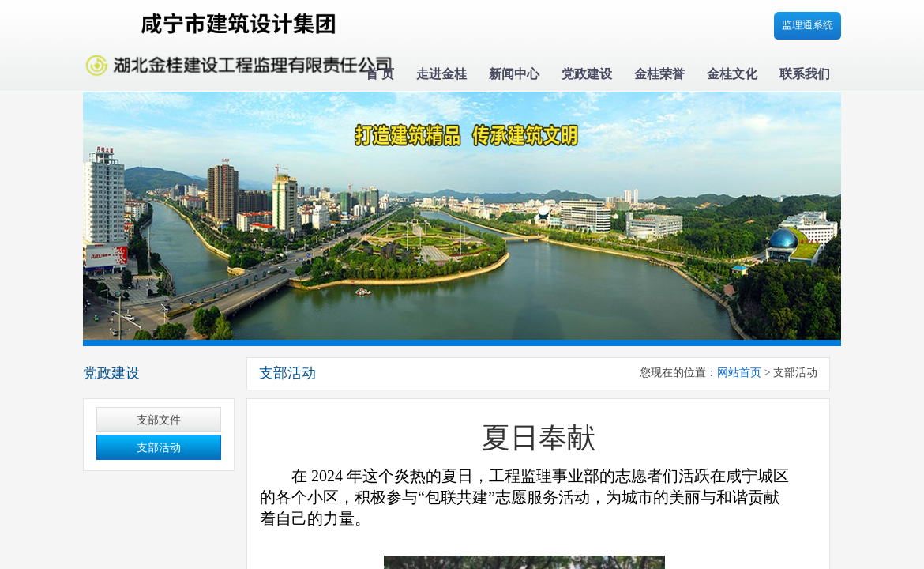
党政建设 (587, 74)
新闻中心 (514, 74)
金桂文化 (732, 74)
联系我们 (805, 74)
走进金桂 (441, 74)
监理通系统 (808, 25)
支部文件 (159, 420)
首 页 (380, 74)
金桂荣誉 (659, 74)
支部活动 (159, 448)
